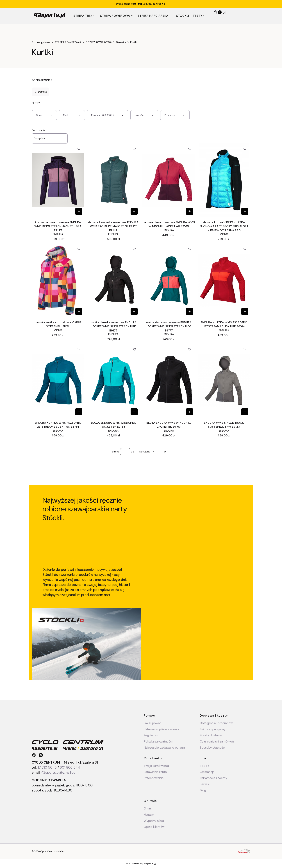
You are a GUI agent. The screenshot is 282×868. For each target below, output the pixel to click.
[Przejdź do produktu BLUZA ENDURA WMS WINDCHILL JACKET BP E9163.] (113, 381)
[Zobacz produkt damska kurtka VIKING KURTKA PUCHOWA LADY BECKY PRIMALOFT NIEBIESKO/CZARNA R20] (245, 211)
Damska (121, 42)
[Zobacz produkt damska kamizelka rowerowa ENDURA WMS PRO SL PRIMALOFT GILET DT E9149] (134, 211)
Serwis (204, 784)
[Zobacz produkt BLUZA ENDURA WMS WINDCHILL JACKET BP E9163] (134, 412)
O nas (148, 808)
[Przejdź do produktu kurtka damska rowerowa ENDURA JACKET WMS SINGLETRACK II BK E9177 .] (113, 280)
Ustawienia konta (155, 772)
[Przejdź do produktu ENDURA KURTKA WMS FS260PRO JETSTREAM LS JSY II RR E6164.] (224, 280)
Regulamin (151, 735)
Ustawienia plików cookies (162, 729)
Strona (116, 452)
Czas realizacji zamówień (217, 741)
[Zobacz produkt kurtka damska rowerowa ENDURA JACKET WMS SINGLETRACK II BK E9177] (134, 311)
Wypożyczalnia (154, 821)
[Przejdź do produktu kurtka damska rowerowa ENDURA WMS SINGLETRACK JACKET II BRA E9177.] (58, 180)
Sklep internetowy (140, 863)
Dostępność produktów (216, 723)
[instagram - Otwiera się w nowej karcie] (41, 755)
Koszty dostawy (211, 735)
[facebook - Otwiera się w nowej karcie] (34, 755)
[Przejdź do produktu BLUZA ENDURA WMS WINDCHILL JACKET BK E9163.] (169, 381)
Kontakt (149, 815)
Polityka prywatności (158, 741)
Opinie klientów (154, 827)
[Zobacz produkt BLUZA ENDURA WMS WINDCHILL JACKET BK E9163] (189, 412)
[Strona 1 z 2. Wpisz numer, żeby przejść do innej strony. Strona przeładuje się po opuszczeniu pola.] (125, 452)
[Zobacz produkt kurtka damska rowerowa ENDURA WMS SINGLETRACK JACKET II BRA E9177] (79, 211)
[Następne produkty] (147, 452)
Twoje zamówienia (156, 766)
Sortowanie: (39, 130)
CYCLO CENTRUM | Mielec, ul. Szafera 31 (141, 4)
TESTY (204, 766)
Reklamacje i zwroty (213, 778)
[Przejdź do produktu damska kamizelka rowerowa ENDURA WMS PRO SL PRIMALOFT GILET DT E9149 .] (113, 180)
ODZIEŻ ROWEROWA (99, 42)
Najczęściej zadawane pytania (164, 748)
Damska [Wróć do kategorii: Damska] (40, 92)
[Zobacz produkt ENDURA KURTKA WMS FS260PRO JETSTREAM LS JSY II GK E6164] (79, 412)
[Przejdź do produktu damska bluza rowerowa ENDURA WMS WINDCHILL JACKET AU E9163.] (169, 180)
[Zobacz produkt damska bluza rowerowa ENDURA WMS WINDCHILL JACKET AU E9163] (189, 211)
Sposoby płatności (213, 748)
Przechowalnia (154, 778)
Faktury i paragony (213, 729)
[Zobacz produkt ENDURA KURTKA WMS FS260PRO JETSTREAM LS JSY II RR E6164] (245, 311)
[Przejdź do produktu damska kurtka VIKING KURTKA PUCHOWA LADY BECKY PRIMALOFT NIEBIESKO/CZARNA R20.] (224, 180)
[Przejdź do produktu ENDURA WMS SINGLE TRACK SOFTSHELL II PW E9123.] (224, 381)
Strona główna (41, 42)
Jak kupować (153, 723)
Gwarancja (207, 772)
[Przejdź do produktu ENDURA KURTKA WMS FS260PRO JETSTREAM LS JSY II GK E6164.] (58, 381)
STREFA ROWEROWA (68, 42)
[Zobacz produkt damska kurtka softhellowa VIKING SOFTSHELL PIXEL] (79, 311)
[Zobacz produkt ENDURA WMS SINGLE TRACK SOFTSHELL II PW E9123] (245, 412)
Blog (203, 790)
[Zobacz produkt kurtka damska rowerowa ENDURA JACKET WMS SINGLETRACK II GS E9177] (189, 311)
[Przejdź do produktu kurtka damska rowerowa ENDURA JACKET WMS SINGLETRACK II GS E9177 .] (169, 280)
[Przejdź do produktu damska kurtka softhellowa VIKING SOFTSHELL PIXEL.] (58, 280)
